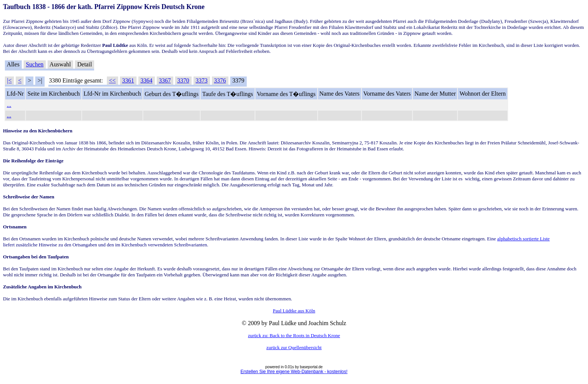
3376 (220, 80)
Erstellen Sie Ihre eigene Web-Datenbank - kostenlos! (294, 372)
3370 (183, 80)
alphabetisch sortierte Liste (523, 239)
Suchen (35, 64)
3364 (147, 80)
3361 (128, 80)
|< (9, 80)
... (9, 105)
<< (112, 80)
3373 (202, 80)
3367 (165, 80)
